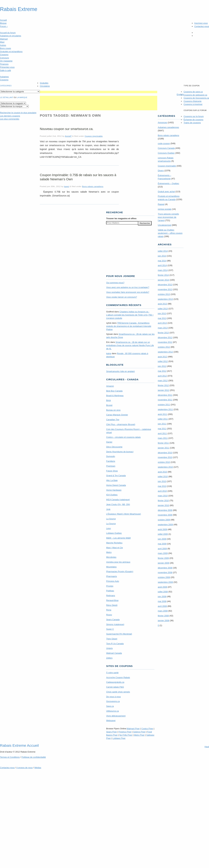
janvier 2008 (163, 621)
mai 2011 (162, 429)
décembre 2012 (165, 337)
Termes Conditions (10, 757)
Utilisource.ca (112, 711)
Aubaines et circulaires (11, 36)
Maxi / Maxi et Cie (114, 548)
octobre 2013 (164, 294)
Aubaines (4, 77)
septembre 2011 (165, 409)
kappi (67, 186)
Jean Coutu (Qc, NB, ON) (118, 504)
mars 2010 (163, 496)
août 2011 (162, 414)
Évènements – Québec (168, 183)
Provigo (110, 586)
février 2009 (163, 558)
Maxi (2, 42)
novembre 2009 (165, 515)
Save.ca (110, 706)
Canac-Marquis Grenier (117, 415)
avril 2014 (162, 265)
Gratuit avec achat (166, 192)
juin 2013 (162, 313)
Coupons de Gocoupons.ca (196, 98)
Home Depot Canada (116, 485)
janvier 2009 (163, 563)
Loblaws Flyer (119, 738)
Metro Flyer (139, 735)
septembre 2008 (165, 582)
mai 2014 (162, 261)
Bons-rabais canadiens (93, 186)
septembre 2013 (165, 299)
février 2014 (163, 275)
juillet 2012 (163, 361)
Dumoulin (111, 456)
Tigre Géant (112, 639)
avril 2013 (162, 323)
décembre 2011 (165, 395)
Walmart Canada (114, 653)
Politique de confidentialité (34, 757)
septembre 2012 (165, 352)
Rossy (109, 615)
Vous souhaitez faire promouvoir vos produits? (128, 292)
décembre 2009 (165, 510)
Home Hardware (114, 490)
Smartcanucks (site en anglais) (120, 371)
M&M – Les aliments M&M (118, 538)
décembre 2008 (165, 568)
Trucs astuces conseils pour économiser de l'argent (168, 217)
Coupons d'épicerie (192, 101)
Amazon (110, 386)
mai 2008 (162, 601)
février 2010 (163, 501)
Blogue (3, 23)
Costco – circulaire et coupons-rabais (123, 437)
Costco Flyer (147, 729)
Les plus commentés (10, 119)
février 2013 (163, 333)
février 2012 (163, 385)
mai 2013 (162, 318)
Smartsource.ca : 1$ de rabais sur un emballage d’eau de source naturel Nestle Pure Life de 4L (130, 345)
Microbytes (111, 557)
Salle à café (5, 70)
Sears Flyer (111, 732)
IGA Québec (112, 495)
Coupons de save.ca (193, 92)
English (180, 94)
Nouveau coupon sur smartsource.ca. (67, 129)
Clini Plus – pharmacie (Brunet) (121, 424)
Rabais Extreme (19, 9)
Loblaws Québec (114, 533)
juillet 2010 (163, 476)
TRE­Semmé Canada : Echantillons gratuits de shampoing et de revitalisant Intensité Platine (129, 326)
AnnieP (68, 136)
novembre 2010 (165, 457)
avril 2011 (162, 433)
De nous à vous (113, 697)
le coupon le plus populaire (18, 113)
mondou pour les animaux (118, 562)
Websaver (111, 721)
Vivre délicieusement (116, 716)
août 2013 (162, 304)
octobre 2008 (164, 577)
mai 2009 (162, 544)
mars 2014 (163, 270)
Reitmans (111, 596)
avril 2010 (162, 491)
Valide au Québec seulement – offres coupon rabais (170, 233)
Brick (108, 400)
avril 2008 (162, 606)
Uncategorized (164, 225)
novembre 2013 (165, 289)
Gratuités (44, 83)
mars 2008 (163, 611)
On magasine (6, 61)
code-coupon (164, 143)
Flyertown (111, 466)
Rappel (161, 204)
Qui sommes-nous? (115, 283)
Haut (207, 747)
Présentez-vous (7, 67)
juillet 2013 (163, 309)
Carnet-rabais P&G (115, 687)
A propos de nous (24, 768)
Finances (4, 64)
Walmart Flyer (133, 729)
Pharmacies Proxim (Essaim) (120, 571)
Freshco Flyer (125, 732)
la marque (22, 97)
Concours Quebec (166, 153)
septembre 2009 (165, 525)
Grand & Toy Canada (116, 476)
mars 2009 (163, 553)
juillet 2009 (163, 534)
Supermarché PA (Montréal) (119, 634)
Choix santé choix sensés (118, 692)
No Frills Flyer (126, 735)
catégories (6, 86)
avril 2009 (162, 549)
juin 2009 (162, 539)
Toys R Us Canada (115, 644)
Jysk (108, 509)
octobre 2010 (164, 462)
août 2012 (162, 357)
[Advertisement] (99, 92)
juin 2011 (162, 424)
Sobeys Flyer (139, 732)
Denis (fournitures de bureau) (120, 452)
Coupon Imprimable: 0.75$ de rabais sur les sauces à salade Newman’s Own (78, 177)
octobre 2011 (164, 405)
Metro (109, 552)
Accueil (3, 20)
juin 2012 (162, 366)
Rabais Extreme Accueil (19, 745)
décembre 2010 (165, 453)
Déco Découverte (114, 447)
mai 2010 (162, 486)
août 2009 (162, 529)
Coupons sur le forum (194, 116)
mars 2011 (163, 438)
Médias (38, 768)
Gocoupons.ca (113, 701)
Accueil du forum (8, 33)
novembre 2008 (165, 572)
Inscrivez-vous (201, 23)
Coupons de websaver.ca (195, 95)
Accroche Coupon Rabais (118, 677)
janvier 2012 (163, 390)
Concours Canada (166, 148)
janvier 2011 (163, 448)
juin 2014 (162, 256)
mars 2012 (163, 381)
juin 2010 (162, 481)
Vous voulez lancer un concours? (122, 297)
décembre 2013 (165, 285)
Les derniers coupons (10, 116)
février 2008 (163, 616)
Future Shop (112, 471)
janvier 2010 (163, 505)
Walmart (4, 39)
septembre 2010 (165, 467)
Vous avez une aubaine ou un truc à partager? (128, 287)
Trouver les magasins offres (121, 218)
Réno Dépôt (112, 605)
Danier (109, 442)
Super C (110, 629)
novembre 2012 (165, 342)
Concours (5, 58)
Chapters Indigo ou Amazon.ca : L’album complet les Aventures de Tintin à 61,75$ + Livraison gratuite (130, 315)
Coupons (4, 55)
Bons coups (5, 48)
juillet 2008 (163, 592)
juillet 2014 (163, 251)
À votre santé (112, 673)
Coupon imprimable (94, 136)
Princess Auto (113, 581)
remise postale (165, 209)
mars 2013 (163, 328)
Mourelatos (111, 567)
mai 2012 (162, 371)
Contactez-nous (202, 26)
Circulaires (45, 86)
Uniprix (109, 648)
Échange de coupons (193, 120)
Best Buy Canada (114, 391)
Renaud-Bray (112, 600)
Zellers (109, 658)
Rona (109, 610)
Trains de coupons (192, 123)
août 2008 (162, 587)
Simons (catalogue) (115, 624)
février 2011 (163, 443)
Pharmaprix (111, 576)
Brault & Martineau (115, 396)
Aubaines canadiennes (168, 127)
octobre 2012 (164, 347)
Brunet (109, 405)
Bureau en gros (113, 410)
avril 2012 (162, 376)
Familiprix (111, 461)
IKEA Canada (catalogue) (118, 500)
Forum (4, 26)
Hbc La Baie (112, 480)
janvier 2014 (163, 280)
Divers (161, 171)
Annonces (162, 122)
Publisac (110, 591)
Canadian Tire (113, 420)
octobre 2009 (164, 520)
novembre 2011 (165, 400)
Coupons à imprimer (193, 104)
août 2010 (162, 472)
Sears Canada (113, 620)
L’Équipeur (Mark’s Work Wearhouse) (123, 514)
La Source (111, 519)
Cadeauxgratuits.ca (115, 682)
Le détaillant (7, 97)
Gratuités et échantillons (11, 52)
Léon (108, 528)
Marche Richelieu (114, 543)
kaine (109, 353)
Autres (3, 45)
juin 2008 (162, 596)
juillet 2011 (163, 419)
